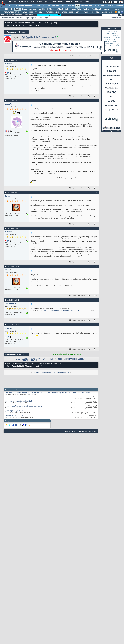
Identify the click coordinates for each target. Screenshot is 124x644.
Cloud (38, 6)
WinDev (86, 9)
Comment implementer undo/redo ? (19, 401)
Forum (10, 23)
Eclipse (24, 9)
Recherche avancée (116, 18)
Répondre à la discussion (16, 32)
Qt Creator (115, 9)
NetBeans (51, 9)
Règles (46, 18)
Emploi (69, 2)
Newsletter (58, 2)
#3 (96, 192)
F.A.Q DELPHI (39, 12)
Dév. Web (70, 6)
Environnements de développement (29, 23)
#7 (96, 324)
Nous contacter (70, 431)
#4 (96, 228)
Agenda (34, 18)
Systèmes (119, 6)
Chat (47, 2)
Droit (87, 2)
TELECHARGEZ (77, 359)
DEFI (92, 12)
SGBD (97, 6)
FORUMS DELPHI (27, 12)
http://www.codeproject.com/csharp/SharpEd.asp (64, 311)
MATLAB (60, 9)
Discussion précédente (42, 373)
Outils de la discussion (78, 56)
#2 (96, 100)
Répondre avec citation (77, 96)
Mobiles (111, 6)
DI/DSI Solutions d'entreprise (23, 6)
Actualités (19, 359)
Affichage (92, 56)
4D (11, 9)
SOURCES (85, 12)
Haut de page (93, 431)
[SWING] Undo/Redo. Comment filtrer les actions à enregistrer (28, 411)
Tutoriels (23, 2)
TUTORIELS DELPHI (53, 12)
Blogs (39, 2)
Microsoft (56, 6)
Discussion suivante (61, 373)
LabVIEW (42, 9)
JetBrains (33, 9)
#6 (96, 300)
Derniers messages (8, 18)
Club (94, 2)
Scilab (67, 9)
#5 (96, 266)
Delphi (17, 9)
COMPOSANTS (74, 12)
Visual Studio (76, 9)
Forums (12, 2)
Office (103, 6)
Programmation (87, 6)
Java (63, 6)
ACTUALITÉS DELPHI (11, 12)
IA (43, 6)
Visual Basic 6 (96, 9)
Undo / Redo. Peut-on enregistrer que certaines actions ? (26, 406)
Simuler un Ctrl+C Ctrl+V (14, 416)
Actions (19, 18)
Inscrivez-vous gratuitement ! (49, 15)
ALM (48, 6)
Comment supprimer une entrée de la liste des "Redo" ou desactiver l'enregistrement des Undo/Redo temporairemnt (49, 393)
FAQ (32, 2)
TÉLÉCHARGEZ (101, 12)
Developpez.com (82, 431)
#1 (96, 60)
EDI (77, 6)
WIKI (110, 12)
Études (78, 2)
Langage (56, 23)
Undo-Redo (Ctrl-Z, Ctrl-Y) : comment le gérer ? (39, 37)
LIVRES (65, 12)
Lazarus (106, 9)
